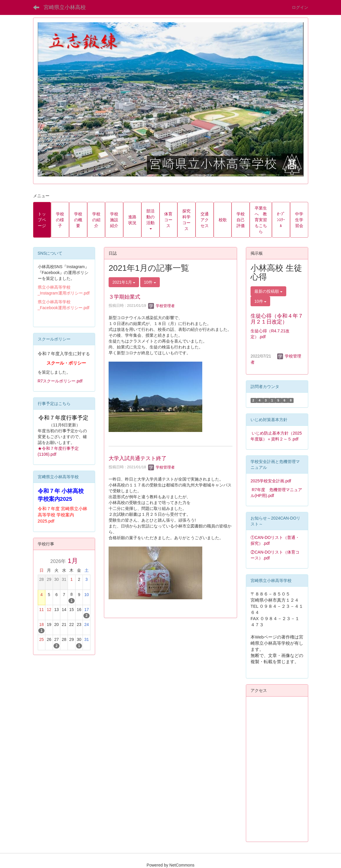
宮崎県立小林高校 (65, 7)
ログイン (300, 7)
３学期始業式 (124, 297)
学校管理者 (161, 306)
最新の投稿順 (268, 291)
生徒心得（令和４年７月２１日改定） (277, 319)
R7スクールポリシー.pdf (60, 381)
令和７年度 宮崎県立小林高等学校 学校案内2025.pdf (62, 515)
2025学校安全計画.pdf (271, 481)
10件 (150, 282)
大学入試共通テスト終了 (138, 458)
